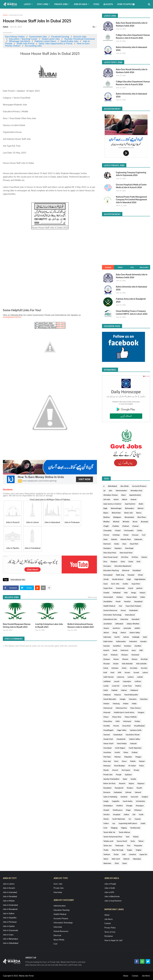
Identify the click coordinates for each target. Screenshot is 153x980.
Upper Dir (143, 854)
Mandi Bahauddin (131, 695)
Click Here (61, 323)
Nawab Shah (108, 739)
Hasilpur (120, 597)
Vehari (106, 859)
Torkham (107, 854)
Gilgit (129, 579)
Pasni (116, 761)
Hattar (143, 597)
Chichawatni (129, 530)
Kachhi (117, 637)
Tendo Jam (108, 846)
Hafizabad (117, 593)
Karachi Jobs (80, 36)
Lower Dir (116, 686)
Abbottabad (112, 486)
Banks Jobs (129, 513)
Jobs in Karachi (9, 888)
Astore (116, 499)
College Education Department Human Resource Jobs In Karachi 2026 (133, 36)
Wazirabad (137, 859)
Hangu (134, 593)
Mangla (123, 699)
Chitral (126, 535)
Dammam (107, 544)
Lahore (145, 672)
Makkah (114, 690)
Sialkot (126, 814)
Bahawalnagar (116, 508)
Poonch (115, 770)
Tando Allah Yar (109, 832)
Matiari (126, 704)
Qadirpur (128, 775)
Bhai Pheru (142, 517)
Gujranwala (120, 588)
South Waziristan (119, 819)
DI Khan (135, 557)
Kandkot (138, 646)
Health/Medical (109, 606)
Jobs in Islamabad (10, 892)
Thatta (106, 850)
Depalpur (118, 548)
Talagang (114, 828)
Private (136, 770)
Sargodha (116, 801)
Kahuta (126, 637)
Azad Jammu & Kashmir (112, 504)
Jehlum (106, 633)
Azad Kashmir (130, 504)
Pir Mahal (132, 766)
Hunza (123, 610)
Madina (138, 686)
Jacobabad (108, 624)
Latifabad (107, 681)
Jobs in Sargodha (10, 918)
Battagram (117, 517)
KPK (132, 267)
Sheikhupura (118, 810)
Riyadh (139, 788)
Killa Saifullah (141, 664)
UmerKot (133, 854)
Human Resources (110, 610)
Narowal (107, 735)
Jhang (115, 633)
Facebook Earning (60, 36)
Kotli (105, 672)
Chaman (136, 526)
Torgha (130, 850)
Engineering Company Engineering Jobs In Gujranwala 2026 (131, 174)
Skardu (106, 819)
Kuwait (136, 672)
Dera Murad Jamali (111, 557)
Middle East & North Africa (124, 712)
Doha (123, 562)
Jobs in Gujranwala (10, 930)
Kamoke (107, 646)
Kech (105, 655)
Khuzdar (107, 664)
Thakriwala (119, 846)
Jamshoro (116, 628)
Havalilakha (108, 601)
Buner (135, 522)
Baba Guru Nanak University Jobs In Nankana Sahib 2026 (132, 24)
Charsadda (107, 530)
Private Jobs (108, 775)
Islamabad (135, 619)
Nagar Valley (122, 730)
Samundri (134, 797)
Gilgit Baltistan (140, 579)
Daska (117, 544)
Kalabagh (136, 637)
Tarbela (136, 837)
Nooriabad (107, 748)
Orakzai (135, 752)
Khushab (144, 659)
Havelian (127, 601)
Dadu (106, 539)
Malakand (134, 690)
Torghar (139, 850)
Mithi (118, 721)
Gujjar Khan (108, 588)
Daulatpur (107, 548)
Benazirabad (129, 517)
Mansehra (133, 699)
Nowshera (107, 752)
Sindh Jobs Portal (25, 43)
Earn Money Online (15, 36)
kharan (116, 659)
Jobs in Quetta (9, 926)
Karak (115, 650)
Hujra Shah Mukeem (133, 606)
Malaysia (117, 695)
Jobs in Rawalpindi (10, 909)
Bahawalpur (130, 508)
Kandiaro (128, 646)
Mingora (141, 712)
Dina (105, 562)
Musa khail (126, 726)
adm (111, 491)
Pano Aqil (107, 761)
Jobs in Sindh (110, 888)
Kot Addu (134, 668)
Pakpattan (128, 757)
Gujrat (131, 588)
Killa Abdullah (127, 664)
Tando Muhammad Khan (113, 837)
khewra (135, 659)
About (107, 915)
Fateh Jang (120, 575)
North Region (120, 748)
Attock (125, 499)
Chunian (135, 535)
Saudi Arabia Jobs (69, 41)
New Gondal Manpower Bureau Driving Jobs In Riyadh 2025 (17, 625)
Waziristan (107, 863)
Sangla (106, 801)
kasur (134, 650)
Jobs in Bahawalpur (11, 939)
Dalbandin (138, 539)
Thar (129, 846)
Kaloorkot (133, 641)
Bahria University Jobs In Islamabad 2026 (131, 49)
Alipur (123, 495)
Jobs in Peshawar (10, 922)
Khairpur (125, 655)
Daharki (114, 539)
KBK (141, 650)
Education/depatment (123, 566)
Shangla (129, 806)
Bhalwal (116, 522)
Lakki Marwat (108, 677)
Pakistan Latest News (45, 41)
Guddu (125, 584)
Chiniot (106, 535)
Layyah (117, 681)
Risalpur (130, 788)
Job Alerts (109, 919)
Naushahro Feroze (133, 735)
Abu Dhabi (125, 486)
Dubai (131, 562)
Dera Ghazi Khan (110, 553)
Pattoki (133, 761)
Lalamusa (121, 677)
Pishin (142, 766)
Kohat (106, 668)
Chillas (140, 530)
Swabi (143, 823)
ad (104, 491)
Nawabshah (121, 739)
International (130, 615)
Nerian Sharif (108, 743)
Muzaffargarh (108, 730)
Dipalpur (114, 562)
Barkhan (107, 517)
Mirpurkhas (108, 721)
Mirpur (106, 717)
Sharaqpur (140, 806)
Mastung (116, 704)
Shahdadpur (108, 806)
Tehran (141, 841)
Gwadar (106, 593)
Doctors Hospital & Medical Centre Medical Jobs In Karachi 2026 (131, 186)
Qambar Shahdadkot (111, 779)
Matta (134, 704)
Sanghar (145, 797)
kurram (127, 672)
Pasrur (124, 761)
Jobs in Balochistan (112, 896)
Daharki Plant (126, 539)
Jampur (106, 628)
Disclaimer (109, 936)
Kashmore (124, 650)
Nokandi (133, 743)
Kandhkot (117, 646)
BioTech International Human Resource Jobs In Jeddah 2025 (81, 625)
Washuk (126, 859)
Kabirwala (107, 637)
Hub (120, 606)
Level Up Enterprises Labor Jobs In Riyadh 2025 (49, 625)
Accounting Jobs (33, 46)
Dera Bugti (129, 548)
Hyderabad (133, 610)
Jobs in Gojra (8, 935)
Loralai (106, 686)
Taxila (133, 841)
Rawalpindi (119, 788)
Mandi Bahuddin (110, 699)
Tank (128, 837)
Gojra (106, 584)
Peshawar (107, 766)
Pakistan (118, 757)
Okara (126, 752)
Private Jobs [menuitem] (61, 4)
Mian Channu (136, 708)
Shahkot (119, 806)
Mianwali (107, 712)
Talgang (124, 828)
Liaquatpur (127, 681)
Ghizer (140, 575)
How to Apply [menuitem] (126, 4)
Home (5, 15)
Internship (124, 619)
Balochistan (116, 513)
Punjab (108, 267)
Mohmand (127, 721)
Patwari (142, 761)
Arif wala (107, 499)
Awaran (134, 499)
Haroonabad (108, 597)
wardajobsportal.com (12, 317)
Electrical (126, 570)
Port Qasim (126, 770)
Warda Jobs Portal (26, 976)
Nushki (117, 752)
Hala (126, 593)
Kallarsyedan (121, 641)
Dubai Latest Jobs (51, 39)
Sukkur (106, 823)
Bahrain (141, 508)
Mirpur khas (117, 717)
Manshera (144, 699)
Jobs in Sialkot (9, 913)
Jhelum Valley (135, 633)
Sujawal (138, 819)
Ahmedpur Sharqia (111, 495)
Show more (92, 597)
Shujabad (117, 814)
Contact (108, 923)
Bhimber (126, 522)
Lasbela (140, 677)
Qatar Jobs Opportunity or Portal (56, 43)
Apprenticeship (135, 495)
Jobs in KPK (109, 892)
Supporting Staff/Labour (128, 823)
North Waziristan (135, 748)
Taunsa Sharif (122, 841)
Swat (105, 828)
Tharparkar (138, 846)
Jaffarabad (119, 624)
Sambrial (124, 797)
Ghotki (106, 579)
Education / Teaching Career (23, 39)
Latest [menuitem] (27, 4)
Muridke (107, 726)
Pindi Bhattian (120, 766)
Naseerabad (118, 735)
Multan (137, 721)
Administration (121, 491)
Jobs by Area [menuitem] (81, 4)
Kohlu (124, 668)
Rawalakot (107, 788)
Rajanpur (141, 783)
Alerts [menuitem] (108, 4)
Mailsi (106, 690)
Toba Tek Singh (118, 850)
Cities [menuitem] (96, 4)
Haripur (143, 593)
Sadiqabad (118, 792)
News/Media (122, 743)
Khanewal (135, 655)
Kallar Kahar (108, 641)
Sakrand (138, 792)
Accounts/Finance (139, 486)
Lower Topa (127, 686)
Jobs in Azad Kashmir (113, 901)
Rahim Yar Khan (109, 783)
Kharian (125, 659)
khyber (116, 664)
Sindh (120, 267)
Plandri (106, 770)
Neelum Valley (134, 739)
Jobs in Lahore (9, 884)
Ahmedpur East (136, 491)
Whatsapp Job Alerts (20, 41)
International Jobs (16, 15)
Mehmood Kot (121, 708)
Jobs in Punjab (110, 884)
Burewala (144, 522)
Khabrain (114, 655)
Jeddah (137, 628)
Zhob (117, 863)
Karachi (106, 650)
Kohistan (115, 668)
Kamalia (143, 641)
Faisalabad (137, 570)
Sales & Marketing (110, 797)
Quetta (133, 779)
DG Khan (125, 557)
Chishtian (116, 535)
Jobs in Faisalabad (10, 896)
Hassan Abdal (132, 597)
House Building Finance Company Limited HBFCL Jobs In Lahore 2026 (132, 312)
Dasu (124, 544)
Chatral (118, 530)
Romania (107, 792)
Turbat (116, 854)
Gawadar (131, 575)
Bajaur (106, 513)
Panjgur (138, 757)
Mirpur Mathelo (131, 717)
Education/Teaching (111, 570)
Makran (124, 690)
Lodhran (138, 681)
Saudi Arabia (128, 801)
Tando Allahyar (124, 832)
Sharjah (106, 810)
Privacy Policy (110, 928)
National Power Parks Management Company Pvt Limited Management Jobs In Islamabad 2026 (131, 200)
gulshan (139, 588)
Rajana (131, 783)
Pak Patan (107, 757)
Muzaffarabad (139, 726)
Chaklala (116, 526)
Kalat (145, 637)
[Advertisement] (126, 240)
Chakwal (126, 526)
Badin (141, 504)
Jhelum (123, 633)
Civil (144, 535)
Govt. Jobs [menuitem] (43, 4)
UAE (124, 854)
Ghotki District (118, 579)
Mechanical (108, 708)
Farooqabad (108, 575)
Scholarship (140, 801)
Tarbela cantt (108, 841)
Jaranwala (127, 628)
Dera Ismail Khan (126, 553)
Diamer (144, 557)
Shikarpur (138, 810)
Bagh (105, 508)
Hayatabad (138, 601)
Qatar (125, 779)
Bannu (139, 513)
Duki (138, 562)
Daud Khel (134, 544)
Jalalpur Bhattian (133, 624)
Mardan (106, 704)
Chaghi (106, 526)
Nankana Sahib (136, 730)
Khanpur (107, 659)
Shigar (128, 810)
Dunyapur (107, 566)
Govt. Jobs (115, 584)
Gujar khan (136, 584)
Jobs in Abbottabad (11, 943)
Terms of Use (110, 932)
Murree (116, 726)
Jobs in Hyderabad (10, 905)
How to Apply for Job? (114, 940)
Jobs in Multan (9, 901)
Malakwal (107, 695)
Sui (130, 819)
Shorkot (106, 814)
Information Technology (112, 615)
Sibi (134, 814)
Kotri (112, 672)
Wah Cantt (116, 859)
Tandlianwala (135, 828)
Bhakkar (107, 522)
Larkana (131, 677)
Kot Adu (144, 668)
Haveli (118, 601)
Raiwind (122, 783)
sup (114, 823)
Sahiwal (128, 792)
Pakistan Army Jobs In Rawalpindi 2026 (131, 300)
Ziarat (124, 863)
